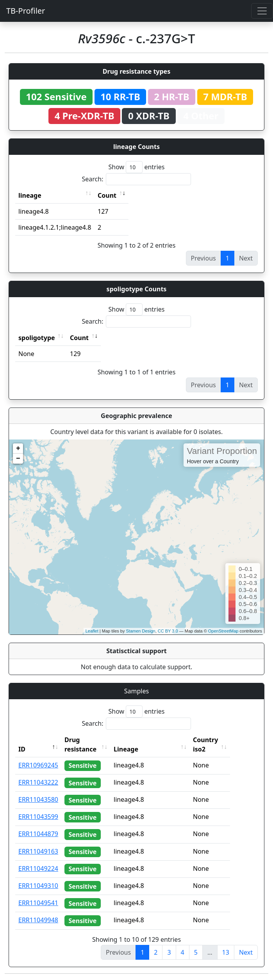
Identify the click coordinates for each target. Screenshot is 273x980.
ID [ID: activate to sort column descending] (22, 749)
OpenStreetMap (223, 631)
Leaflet (92, 631)
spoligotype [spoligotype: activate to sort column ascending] (37, 338)
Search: (137, 179)
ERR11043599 (38, 817)
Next (246, 952)
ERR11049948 (38, 920)
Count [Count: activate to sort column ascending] (107, 195)
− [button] (18, 459)
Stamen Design (140, 631)
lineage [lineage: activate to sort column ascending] (30, 195)
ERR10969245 (38, 765)
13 (226, 952)
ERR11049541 (38, 903)
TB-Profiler (26, 11)
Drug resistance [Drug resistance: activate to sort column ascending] (80, 744)
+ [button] (18, 448)
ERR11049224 (38, 868)
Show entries (136, 167)
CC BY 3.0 (168, 631)
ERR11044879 (38, 834)
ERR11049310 (38, 886)
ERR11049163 (38, 851)
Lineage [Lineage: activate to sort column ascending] (140, 749)
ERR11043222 (38, 782)
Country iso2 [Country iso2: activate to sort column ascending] (220, 744)
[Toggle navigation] (262, 11)
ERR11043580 (38, 799)
